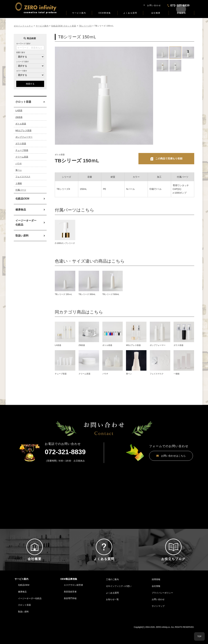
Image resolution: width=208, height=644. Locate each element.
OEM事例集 (105, 13)
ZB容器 (19, 117)
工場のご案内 (112, 593)
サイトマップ (158, 620)
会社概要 (156, 13)
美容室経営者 (70, 605)
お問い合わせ (154, 5)
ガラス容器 (21, 144)
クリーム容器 (22, 157)
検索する (30, 84)
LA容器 (19, 110)
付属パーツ (21, 190)
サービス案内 (79, 13)
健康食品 (21, 210)
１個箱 (19, 183)
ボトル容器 (21, 124)
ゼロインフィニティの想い (119, 600)
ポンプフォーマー (24, 137)
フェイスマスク (23, 177)
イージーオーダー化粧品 (26, 223)
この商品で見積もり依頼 (169, 159)
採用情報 (156, 593)
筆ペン (19, 170)
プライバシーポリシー (162, 606)
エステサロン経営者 (73, 599)
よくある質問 (130, 13)
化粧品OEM (22, 199)
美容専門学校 (70, 612)
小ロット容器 (24, 619)
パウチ (19, 164)
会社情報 (156, 600)
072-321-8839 (65, 452)
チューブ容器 (22, 150)
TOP (199, 636)
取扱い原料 (22, 236)
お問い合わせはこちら (162, 456)
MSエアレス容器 (23, 130)
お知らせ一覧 (112, 613)
